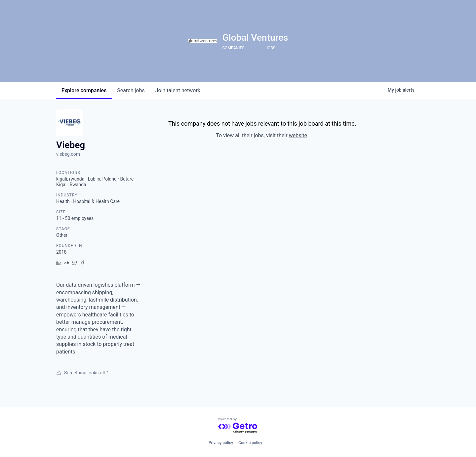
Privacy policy (221, 443)
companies (84, 90)
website (298, 135)
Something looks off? (82, 373)
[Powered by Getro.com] (238, 426)
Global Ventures (255, 38)
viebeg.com (68, 154)
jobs (131, 90)
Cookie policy (250, 443)
